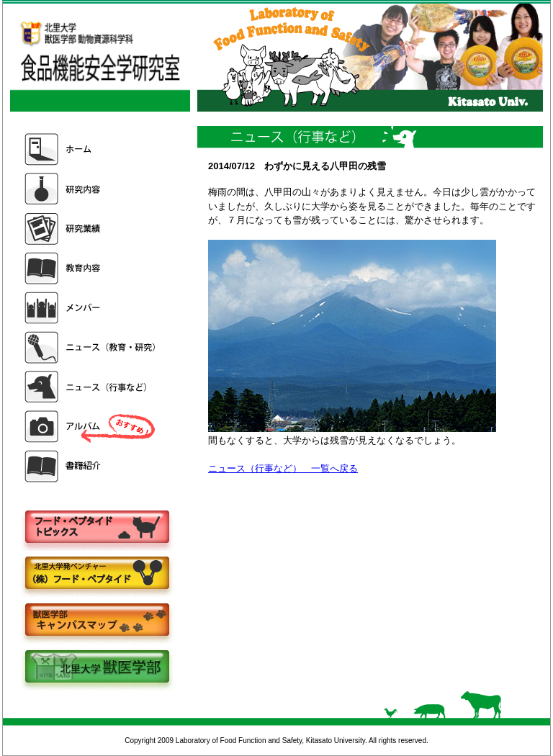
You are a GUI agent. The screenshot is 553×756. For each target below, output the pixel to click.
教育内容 (91, 268)
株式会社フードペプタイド (96, 574)
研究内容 (91, 189)
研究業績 (91, 229)
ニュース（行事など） (91, 387)
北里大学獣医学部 (96, 668)
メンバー (91, 308)
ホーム (91, 149)
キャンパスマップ (96, 621)
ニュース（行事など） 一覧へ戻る (283, 468)
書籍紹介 (91, 466)
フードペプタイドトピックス (96, 527)
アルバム (91, 427)
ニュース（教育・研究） (91, 347)
